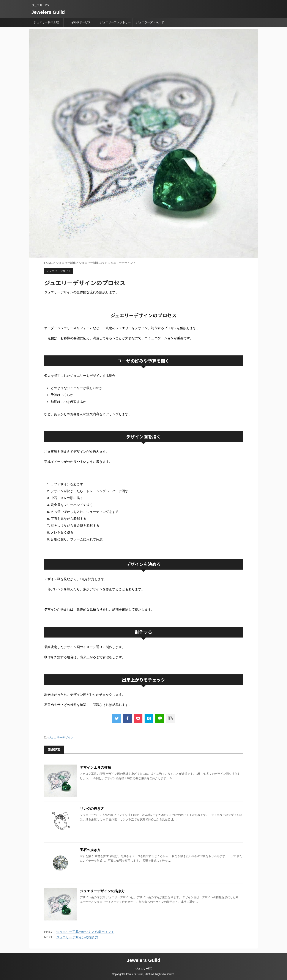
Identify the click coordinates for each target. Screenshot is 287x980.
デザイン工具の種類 (95, 767)
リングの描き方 (92, 809)
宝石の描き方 (90, 850)
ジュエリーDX (144, 969)
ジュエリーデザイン (61, 737)
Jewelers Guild (48, 12)
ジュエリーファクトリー (115, 22)
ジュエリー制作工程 (46, 22)
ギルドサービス (81, 22)
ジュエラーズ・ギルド (150, 22)
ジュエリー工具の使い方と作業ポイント (85, 932)
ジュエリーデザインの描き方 (102, 891)
